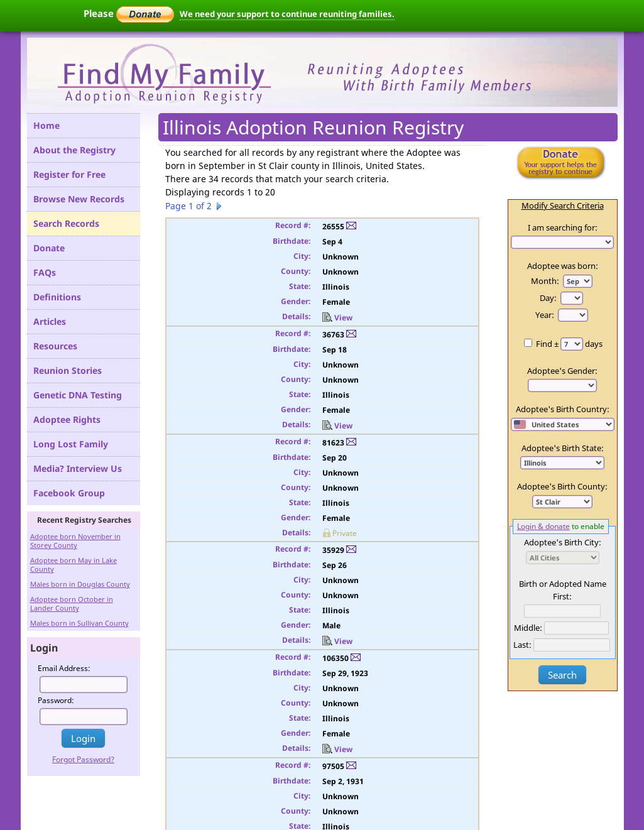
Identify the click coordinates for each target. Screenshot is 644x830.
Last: (522, 645)
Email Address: (64, 668)
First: (562, 596)
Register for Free (69, 174)
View (337, 318)
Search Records (66, 223)
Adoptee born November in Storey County (75, 541)
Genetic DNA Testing (78, 395)
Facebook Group (69, 493)
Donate (49, 248)
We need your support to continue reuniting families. (287, 14)
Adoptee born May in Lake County (74, 565)
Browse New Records (79, 199)
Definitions (57, 297)
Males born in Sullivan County (79, 623)
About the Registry (74, 150)
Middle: (528, 628)
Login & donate (543, 526)
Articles (50, 321)
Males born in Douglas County (80, 584)
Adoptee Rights (67, 419)
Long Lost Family (71, 444)
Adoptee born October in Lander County (72, 603)
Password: (56, 700)
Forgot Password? (83, 759)
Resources (55, 346)
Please (129, 13)
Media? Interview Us (78, 468)
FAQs (45, 272)
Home (46, 125)
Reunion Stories (68, 370)
